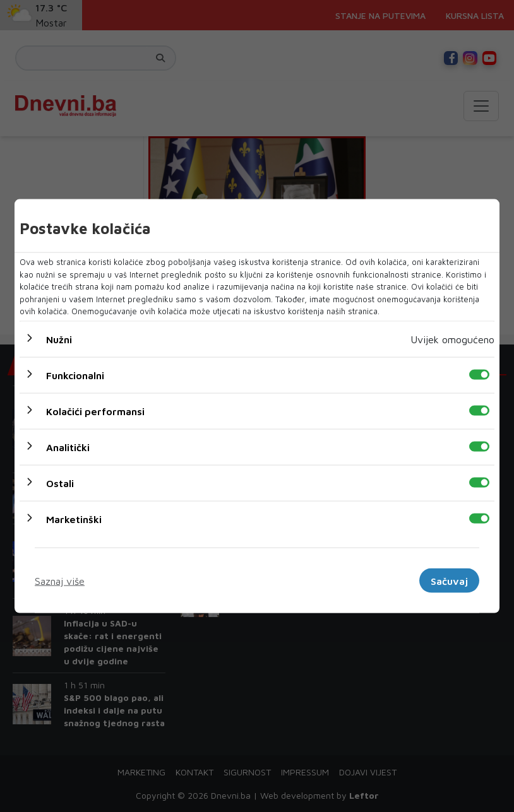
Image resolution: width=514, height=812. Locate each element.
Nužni (59, 339)
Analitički (68, 447)
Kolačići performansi (95, 411)
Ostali (60, 483)
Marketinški (74, 519)
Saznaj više (60, 580)
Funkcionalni (75, 375)
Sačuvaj (449, 580)
